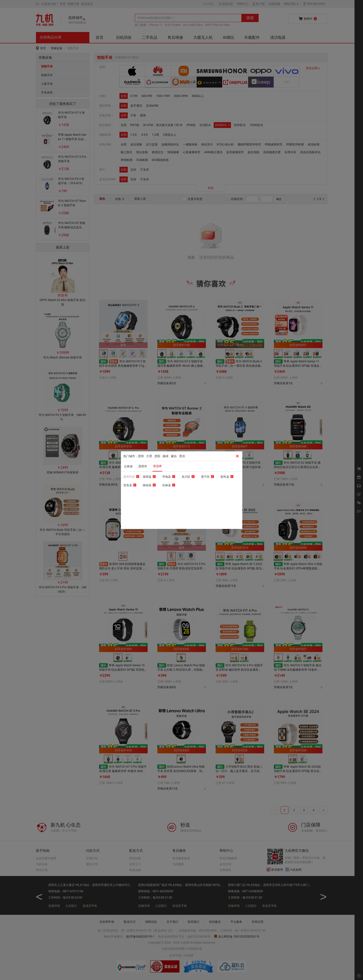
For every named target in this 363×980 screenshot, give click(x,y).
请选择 (157, 466)
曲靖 (166, 456)
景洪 (182, 456)
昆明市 (143, 466)
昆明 (141, 456)
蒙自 (174, 456)
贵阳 (157, 456)
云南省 (128, 466)
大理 (149, 456)
